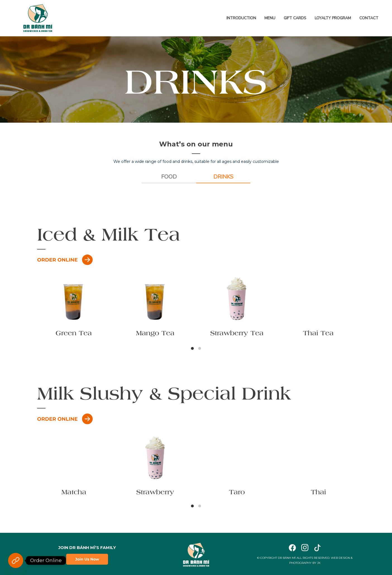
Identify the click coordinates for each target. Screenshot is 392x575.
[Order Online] (16, 560)
